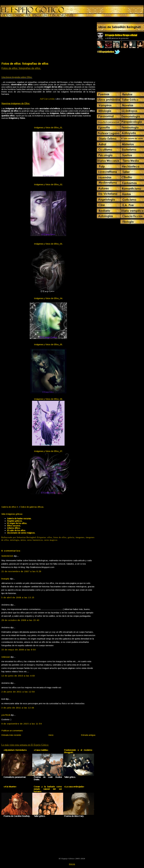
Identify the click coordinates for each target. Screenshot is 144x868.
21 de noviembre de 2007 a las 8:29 (21, 571)
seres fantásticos (35, 540)
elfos (50, 537)
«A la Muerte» (10, 787)
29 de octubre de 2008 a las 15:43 (20, 620)
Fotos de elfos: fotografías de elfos (25, 64)
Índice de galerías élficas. (32, 507)
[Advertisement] (25, 40)
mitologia (15, 540)
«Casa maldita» (41, 750)
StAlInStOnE (7, 556)
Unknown (6, 657)
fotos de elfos (60, 537)
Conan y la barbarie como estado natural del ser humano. (48, 789)
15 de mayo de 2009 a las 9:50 (19, 650)
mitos (23, 540)
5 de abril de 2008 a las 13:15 (18, 597)
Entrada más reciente (11, 735)
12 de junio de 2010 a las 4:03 (18, 676)
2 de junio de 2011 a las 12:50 (18, 692)
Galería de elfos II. (10, 507)
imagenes (80, 537)
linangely (5, 579)
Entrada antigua (88, 735)
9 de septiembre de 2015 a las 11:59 (22, 724)
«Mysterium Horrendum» (15, 750)
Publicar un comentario (12, 731)
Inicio (51, 735)
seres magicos (51, 540)
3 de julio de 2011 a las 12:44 (18, 708)
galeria (71, 537)
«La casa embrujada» (74, 787)
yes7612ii (6, 715)
